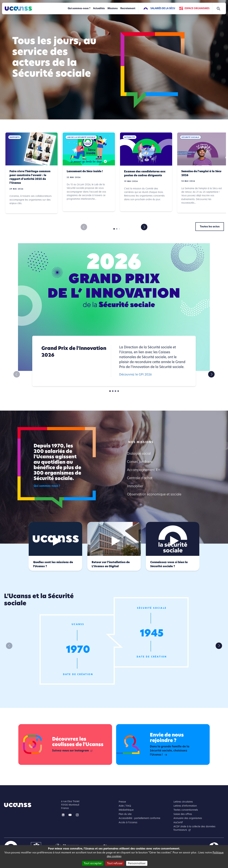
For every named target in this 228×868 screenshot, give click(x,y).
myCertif (178, 822)
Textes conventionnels (186, 810)
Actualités (99, 8)
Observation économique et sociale (154, 494)
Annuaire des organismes (188, 818)
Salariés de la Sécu (163, 8)
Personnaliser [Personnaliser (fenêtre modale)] (137, 863)
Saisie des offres (183, 814)
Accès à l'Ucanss (128, 822)
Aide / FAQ (125, 806)
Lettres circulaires (183, 802)
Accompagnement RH (144, 470)
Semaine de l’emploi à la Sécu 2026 (201, 173)
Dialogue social (139, 454)
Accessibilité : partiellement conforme (139, 818)
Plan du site (125, 814)
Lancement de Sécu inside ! (85, 171)
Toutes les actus (210, 227)
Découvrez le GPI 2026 (135, 374)
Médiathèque (126, 810)
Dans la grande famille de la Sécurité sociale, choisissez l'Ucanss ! (170, 751)
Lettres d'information (185, 806)
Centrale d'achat (140, 478)
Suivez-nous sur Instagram (71, 751)
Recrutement (128, 8)
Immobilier (135, 486)
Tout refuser (115, 863)
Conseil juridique (140, 462)
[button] (144, 227)
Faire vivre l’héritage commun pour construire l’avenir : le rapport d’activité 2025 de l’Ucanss (30, 177)
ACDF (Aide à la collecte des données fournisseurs (194, 828)
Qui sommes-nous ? (79, 8)
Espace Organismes (197, 8)
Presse (122, 802)
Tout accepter (93, 863)
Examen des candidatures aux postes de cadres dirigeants (145, 173)
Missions (113, 8)
